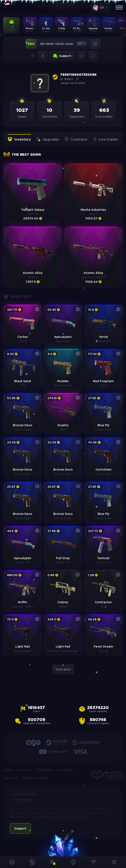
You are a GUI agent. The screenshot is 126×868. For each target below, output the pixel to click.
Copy (77, 79)
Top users (10, 778)
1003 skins (63, 669)
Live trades (105, 139)
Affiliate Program (36, 778)
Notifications (43, 56)
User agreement (24, 794)
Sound (81, 56)
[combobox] (101, 7)
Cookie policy (22, 799)
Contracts (76, 139)
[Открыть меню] (119, 7)
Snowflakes (93, 56)
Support (62, 56)
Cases (8, 770)
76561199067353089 (78, 75)
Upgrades (47, 139)
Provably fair (114, 862)
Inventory (19, 139)
